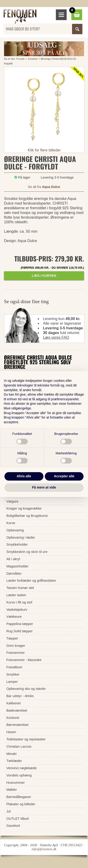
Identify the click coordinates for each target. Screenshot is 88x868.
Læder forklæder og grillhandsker (31, 581)
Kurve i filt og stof (19, 602)
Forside (21, 59)
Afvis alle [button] (24, 476)
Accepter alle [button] (64, 476)
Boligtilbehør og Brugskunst (27, 516)
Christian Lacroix (19, 747)
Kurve (11, 523)
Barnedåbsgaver (19, 797)
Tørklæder (14, 761)
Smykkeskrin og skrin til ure (27, 552)
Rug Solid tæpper (19, 631)
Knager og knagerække (24, 508)
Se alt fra (44, 187)
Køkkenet (13, 703)
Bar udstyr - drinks (20, 696)
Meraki (11, 754)
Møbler (12, 790)
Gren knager (16, 646)
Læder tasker (16, 595)
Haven (11, 732)
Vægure (12, 501)
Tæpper (12, 638)
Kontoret (13, 718)
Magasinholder (17, 566)
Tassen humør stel (20, 588)
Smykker (33, 59)
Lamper (12, 682)
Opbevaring (15, 530)
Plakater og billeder (21, 804)
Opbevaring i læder (21, 537)
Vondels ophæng (19, 775)
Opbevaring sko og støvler (26, 689)
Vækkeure (14, 617)
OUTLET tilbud (17, 819)
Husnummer (15, 783)
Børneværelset (17, 725)
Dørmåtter (14, 574)
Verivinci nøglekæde (22, 768)
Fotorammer (15, 653)
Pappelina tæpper (20, 624)
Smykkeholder (17, 544)
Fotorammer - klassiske (24, 660)
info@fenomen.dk (44, 849)
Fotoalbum (14, 667)
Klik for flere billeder (44, 150)
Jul (8, 811)
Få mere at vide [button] (44, 487)
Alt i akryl (13, 559)
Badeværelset (17, 710)
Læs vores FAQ (56, 337)
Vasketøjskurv (17, 610)
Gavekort (13, 826)
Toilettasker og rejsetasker (26, 739)
